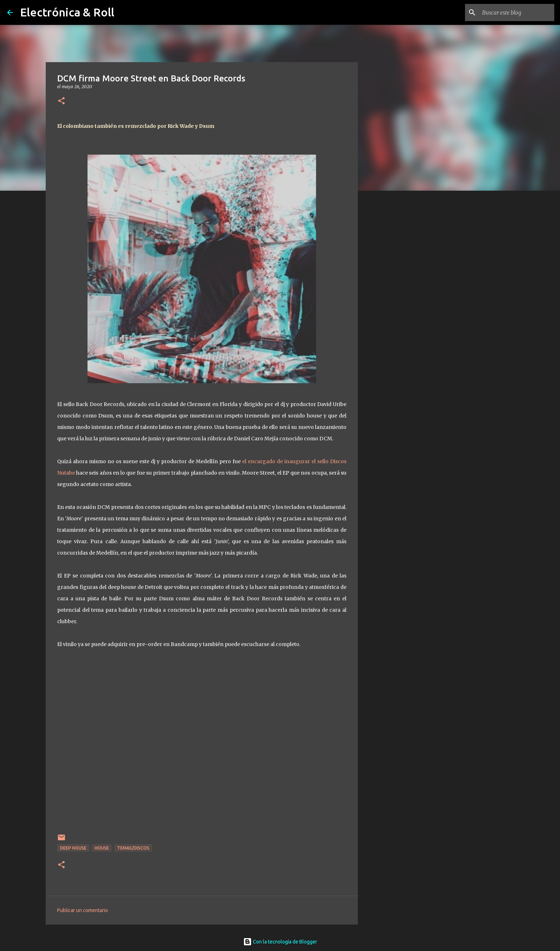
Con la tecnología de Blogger (280, 942)
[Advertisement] (394, 309)
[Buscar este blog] (517, 12)
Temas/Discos (133, 848)
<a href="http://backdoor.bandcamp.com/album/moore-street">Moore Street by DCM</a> (202, 745)
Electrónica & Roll (67, 12)
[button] (61, 101)
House (102, 848)
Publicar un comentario (82, 910)
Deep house (73, 848)
